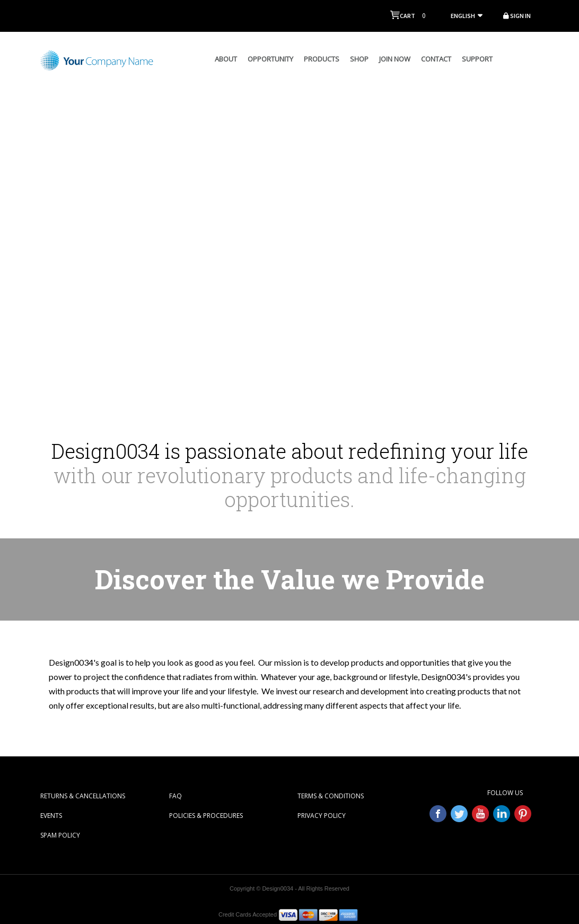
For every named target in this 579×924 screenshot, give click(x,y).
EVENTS (51, 816)
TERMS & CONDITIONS (331, 796)
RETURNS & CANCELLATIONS (83, 796)
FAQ (176, 796)
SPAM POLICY (60, 835)
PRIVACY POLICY (322, 816)
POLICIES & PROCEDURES (206, 816)
